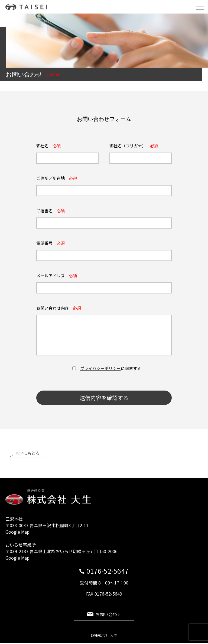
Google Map (17, 532)
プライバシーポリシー (100, 368)
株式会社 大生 (29, 7)
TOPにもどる (27, 453)
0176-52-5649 (108, 594)
